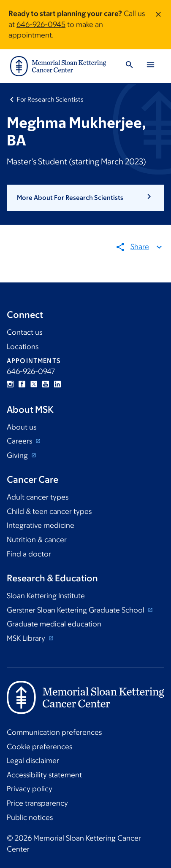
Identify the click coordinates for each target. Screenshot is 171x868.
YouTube (46, 384)
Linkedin (57, 384)
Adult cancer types (38, 497)
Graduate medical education (54, 624)
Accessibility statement (44, 775)
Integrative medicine (41, 525)
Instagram (10, 384)
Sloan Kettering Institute (46, 596)
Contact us (24, 332)
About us (22, 427)
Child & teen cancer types (49, 511)
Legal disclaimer (33, 761)
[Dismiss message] (158, 25)
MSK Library (27, 638)
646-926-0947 (31, 371)
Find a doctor (29, 554)
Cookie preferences (39, 747)
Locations (23, 347)
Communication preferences (54, 732)
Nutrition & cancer (37, 540)
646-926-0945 (41, 24)
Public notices (30, 817)
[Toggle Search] (129, 66)
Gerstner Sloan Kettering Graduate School (76, 610)
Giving (18, 455)
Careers (20, 441)
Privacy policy (30, 789)
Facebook (22, 384)
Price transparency (37, 803)
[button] (85, 198)
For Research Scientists (50, 99)
